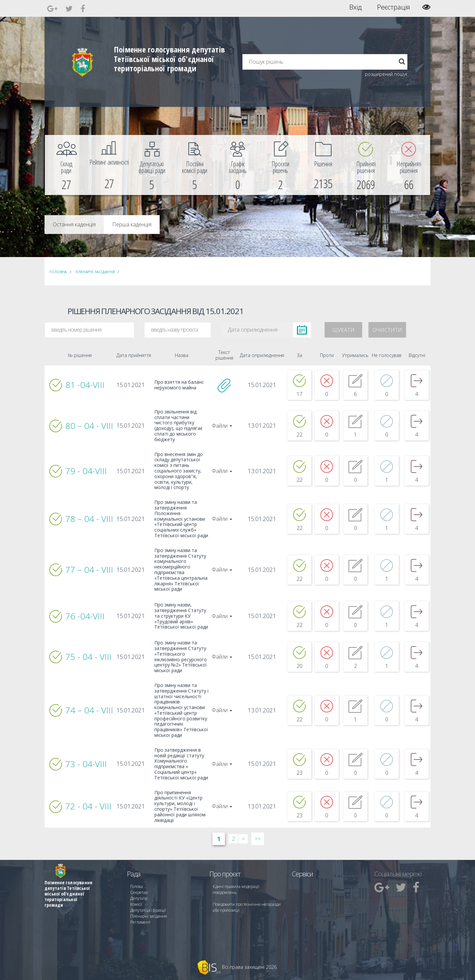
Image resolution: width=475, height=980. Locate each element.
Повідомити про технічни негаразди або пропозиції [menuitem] (247, 907)
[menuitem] (66, 165)
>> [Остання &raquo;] (258, 839)
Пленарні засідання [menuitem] (149, 916)
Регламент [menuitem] (140, 922)
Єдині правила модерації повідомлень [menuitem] (236, 889)
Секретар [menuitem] (139, 892)
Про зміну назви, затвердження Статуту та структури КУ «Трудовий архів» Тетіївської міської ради (181, 616)
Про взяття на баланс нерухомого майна (179, 385)
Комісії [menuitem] (136, 904)
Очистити (387, 330)
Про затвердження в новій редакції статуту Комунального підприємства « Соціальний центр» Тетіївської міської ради (181, 764)
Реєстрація (394, 7)
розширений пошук (386, 74)
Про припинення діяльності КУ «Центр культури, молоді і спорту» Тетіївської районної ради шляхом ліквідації (180, 807)
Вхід (355, 7)
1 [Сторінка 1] (219, 839)
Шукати (343, 330)
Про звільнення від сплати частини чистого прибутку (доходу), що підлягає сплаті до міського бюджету (178, 426)
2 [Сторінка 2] (233, 839)
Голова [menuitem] (137, 886)
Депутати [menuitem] (139, 898)
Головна (58, 272)
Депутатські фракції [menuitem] (148, 910)
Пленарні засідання (95, 272)
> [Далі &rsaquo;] (243, 839)
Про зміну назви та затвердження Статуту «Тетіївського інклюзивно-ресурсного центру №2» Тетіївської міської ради (181, 657)
